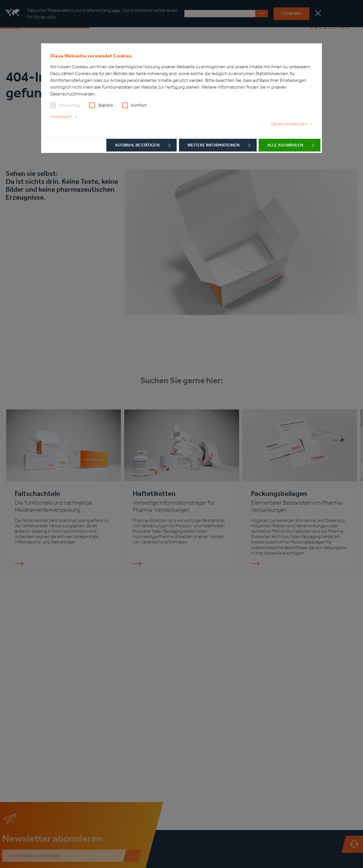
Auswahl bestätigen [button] (137, 145)
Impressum (61, 117)
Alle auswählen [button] (285, 145)
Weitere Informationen (214, 145)
